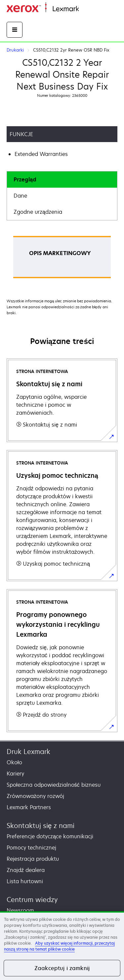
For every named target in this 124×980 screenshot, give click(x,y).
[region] (62, 946)
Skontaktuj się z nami (41, 826)
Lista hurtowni (25, 881)
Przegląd (25, 179)
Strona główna (95, 9)
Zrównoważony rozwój (35, 796)
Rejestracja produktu (33, 859)
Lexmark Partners (29, 807)
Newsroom (20, 910)
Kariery (15, 773)
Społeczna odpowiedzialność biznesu (54, 785)
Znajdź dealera (26, 870)
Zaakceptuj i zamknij (62, 968)
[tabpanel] (62, 259)
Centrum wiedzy (32, 900)
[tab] (62, 180)
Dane (20, 196)
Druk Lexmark (28, 752)
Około (14, 762)
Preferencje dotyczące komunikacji (50, 836)
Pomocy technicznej (31, 848)
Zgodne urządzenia (38, 212)
